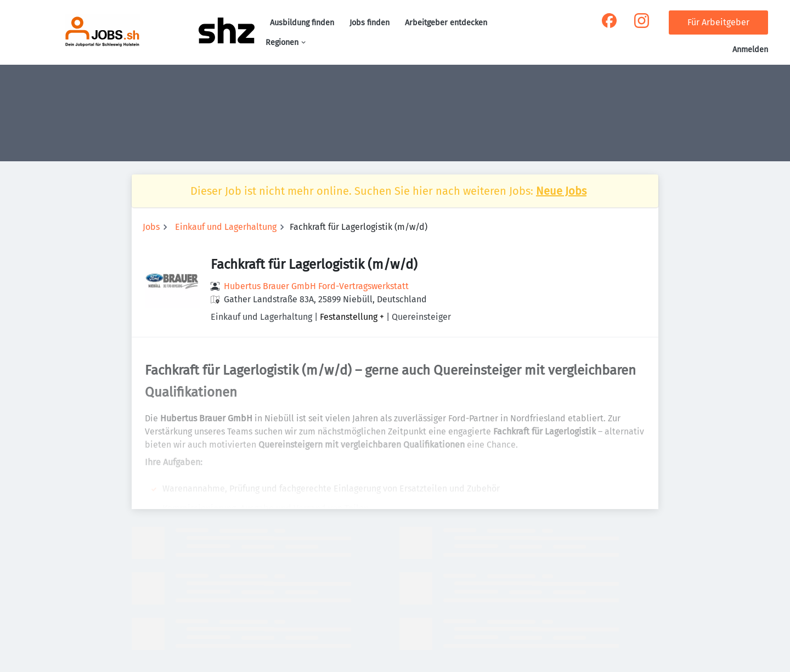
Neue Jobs (561, 191)
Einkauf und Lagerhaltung (226, 227)
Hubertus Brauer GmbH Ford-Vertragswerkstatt (316, 286)
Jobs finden (369, 23)
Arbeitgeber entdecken (446, 23)
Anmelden (750, 50)
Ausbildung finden (302, 23)
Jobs (151, 227)
